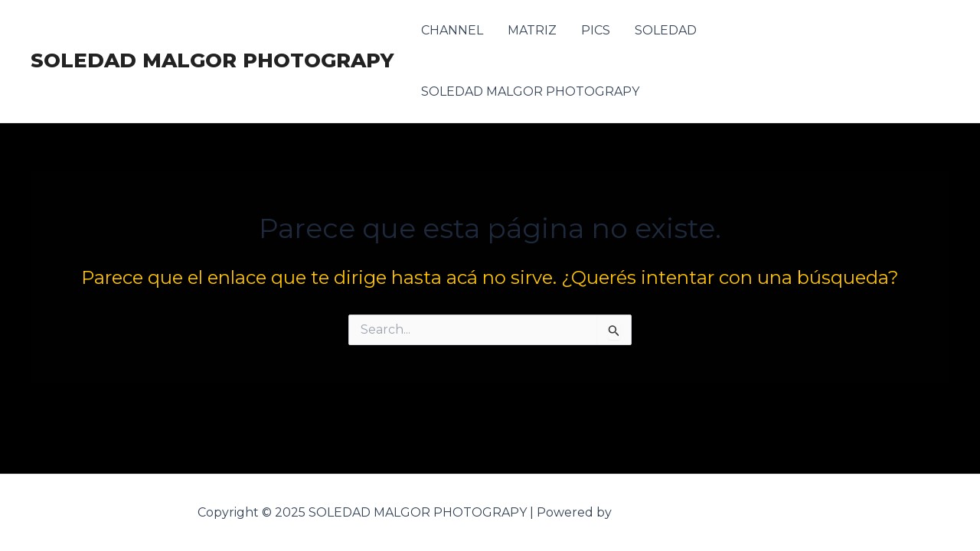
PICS (596, 30)
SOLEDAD (666, 30)
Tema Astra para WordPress (699, 512)
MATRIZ (532, 30)
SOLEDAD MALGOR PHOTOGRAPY (212, 60)
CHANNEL (452, 30)
